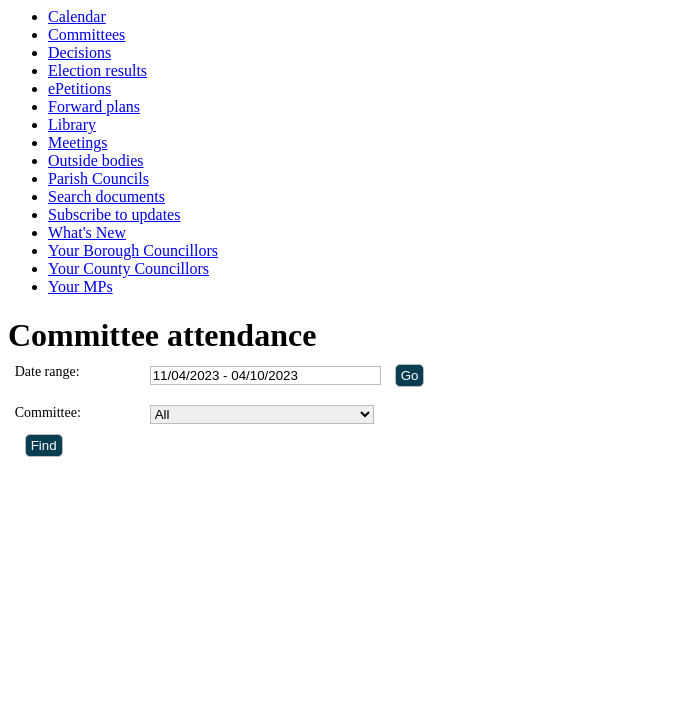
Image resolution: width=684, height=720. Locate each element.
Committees (86, 34)
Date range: (47, 371)
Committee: (48, 412)
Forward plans (94, 106)
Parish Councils (98, 178)
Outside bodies (96, 160)
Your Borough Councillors (133, 250)
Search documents (106, 196)
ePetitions (79, 88)
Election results (97, 70)
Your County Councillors (128, 268)
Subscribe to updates (114, 214)
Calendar (77, 16)
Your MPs (80, 286)
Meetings (78, 142)
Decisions (79, 52)
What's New (87, 232)
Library (72, 124)
